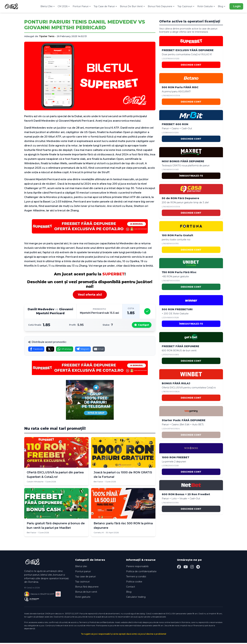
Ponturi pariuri (83, 573)
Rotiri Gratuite (206, 6)
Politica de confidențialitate (141, 573)
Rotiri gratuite (83, 598)
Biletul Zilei (48, 6)
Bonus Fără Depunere (161, 6)
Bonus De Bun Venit (133, 6)
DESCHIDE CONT (191, 65)
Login (237, 6)
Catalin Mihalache (35, 483)
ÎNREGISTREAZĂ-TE (191, 176)
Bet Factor (98, 483)
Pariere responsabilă (137, 568)
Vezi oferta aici (90, 295)
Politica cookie (134, 583)
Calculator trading (136, 598)
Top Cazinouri (186, 6)
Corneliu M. (99, 534)
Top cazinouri (82, 583)
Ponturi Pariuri (82, 6)
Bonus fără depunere (87, 588)
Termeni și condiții (136, 578)
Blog (222, 6)
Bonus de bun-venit (86, 593)
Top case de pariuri (85, 578)
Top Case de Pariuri (106, 6)
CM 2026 (64, 6)
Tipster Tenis (47, 36)
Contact (131, 588)
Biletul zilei (81, 568)
